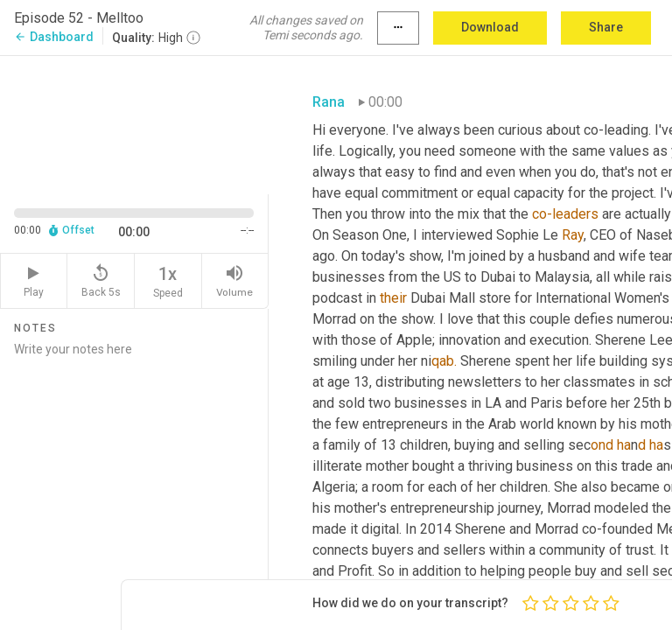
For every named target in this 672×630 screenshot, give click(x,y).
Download (490, 27)
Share (606, 27)
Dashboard (54, 37)
